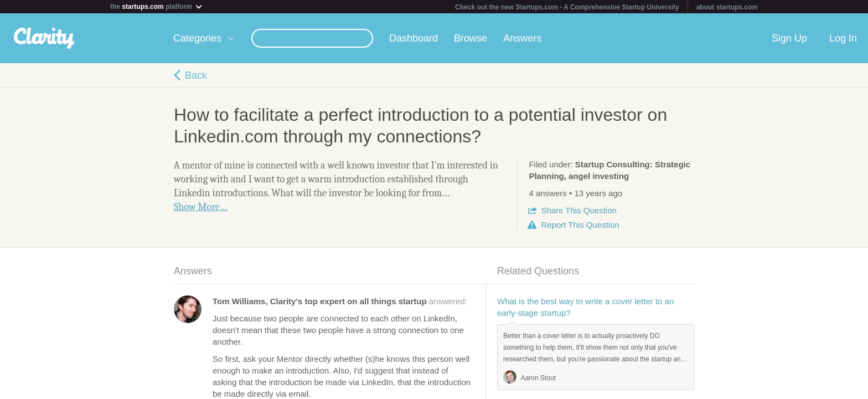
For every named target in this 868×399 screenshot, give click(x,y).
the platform (157, 6)
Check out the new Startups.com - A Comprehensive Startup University (567, 7)
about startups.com (727, 7)
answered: (340, 301)
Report (580, 225)
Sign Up (789, 38)
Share (578, 210)
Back (196, 75)
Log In (843, 38)
